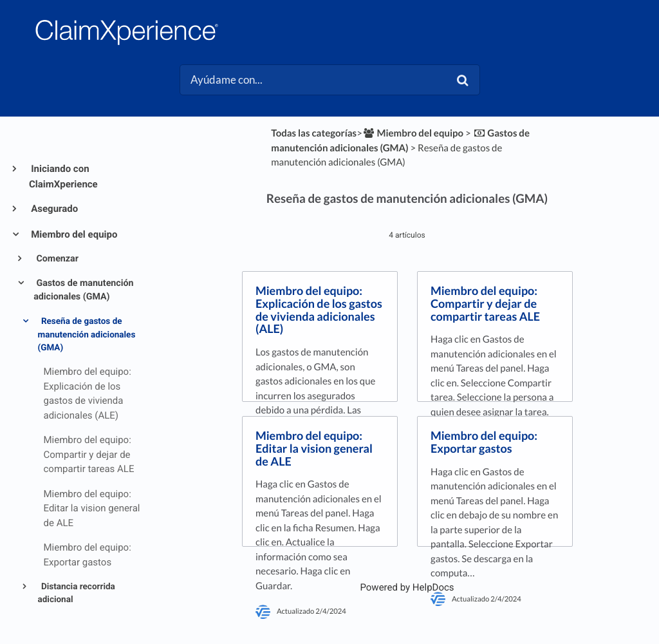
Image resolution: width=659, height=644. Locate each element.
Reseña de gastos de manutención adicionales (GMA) (87, 335)
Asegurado (53, 209)
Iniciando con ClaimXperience (63, 176)
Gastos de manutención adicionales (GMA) (83, 290)
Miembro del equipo (73, 234)
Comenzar (56, 259)
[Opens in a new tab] (407, 587)
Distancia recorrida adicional (77, 593)
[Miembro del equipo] (413, 133)
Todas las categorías (314, 133)
